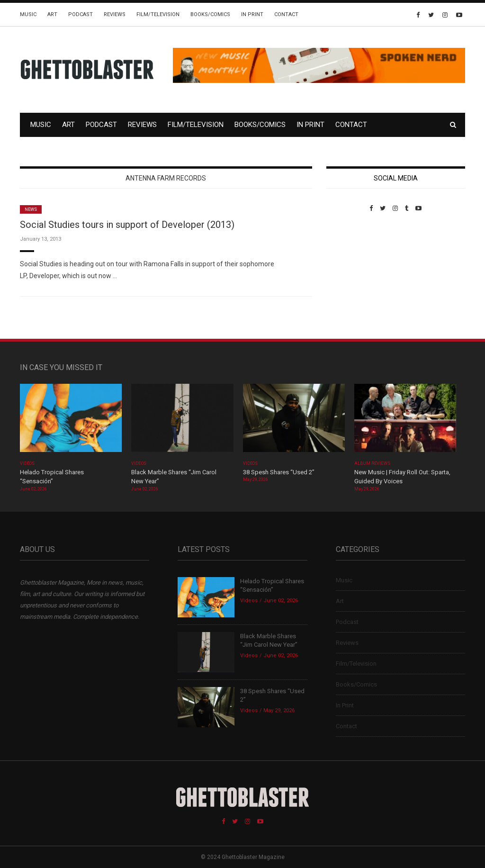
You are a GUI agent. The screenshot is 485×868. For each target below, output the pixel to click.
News (31, 209)
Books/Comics (210, 14)
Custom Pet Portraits (354, 277)
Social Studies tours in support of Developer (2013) (127, 225)
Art (52, 14)
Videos (27, 463)
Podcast (81, 14)
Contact (286, 14)
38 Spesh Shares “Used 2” (279, 472)
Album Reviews (372, 463)
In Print (252, 14)
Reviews (115, 14)
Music (28, 14)
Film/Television (158, 14)
